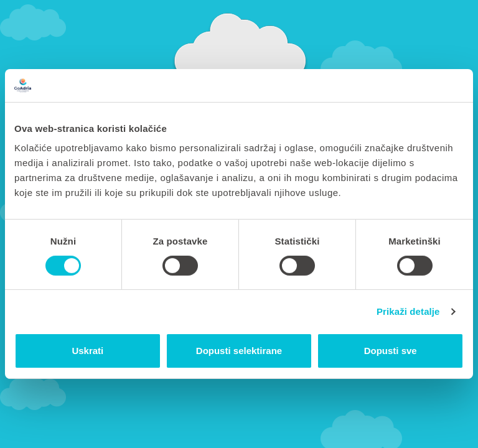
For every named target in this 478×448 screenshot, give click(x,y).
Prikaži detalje (408, 311)
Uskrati (87, 351)
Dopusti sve (391, 351)
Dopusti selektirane (239, 351)
